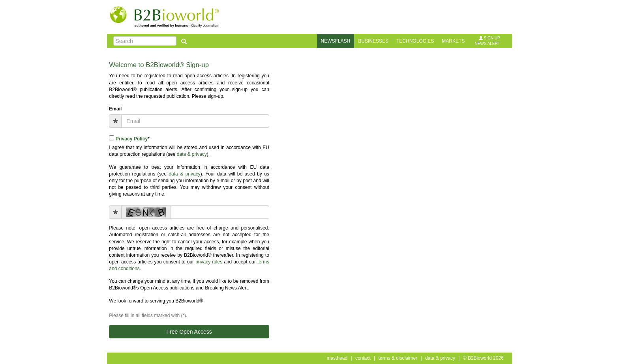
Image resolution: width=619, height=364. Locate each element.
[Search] (145, 41)
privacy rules (209, 262)
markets (453, 41)
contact (363, 358)
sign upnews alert (487, 41)
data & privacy (192, 154)
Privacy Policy (132, 139)
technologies (415, 41)
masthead (337, 358)
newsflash (336, 41)
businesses (373, 41)
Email (115, 109)
